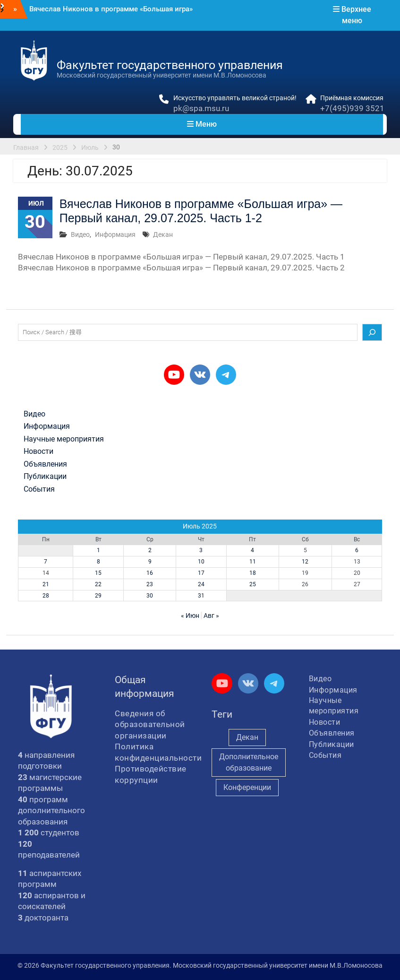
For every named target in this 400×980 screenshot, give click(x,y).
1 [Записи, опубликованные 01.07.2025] (98, 550)
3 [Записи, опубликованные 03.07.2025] (201, 550)
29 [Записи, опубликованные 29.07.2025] (98, 596)
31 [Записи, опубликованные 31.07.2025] (201, 596)
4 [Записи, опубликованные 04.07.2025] (252, 550)
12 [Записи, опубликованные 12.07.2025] (305, 562)
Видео (80, 234)
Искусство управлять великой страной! (235, 98)
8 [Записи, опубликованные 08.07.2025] (98, 562)
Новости (38, 451)
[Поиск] (372, 332)
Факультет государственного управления (170, 65)
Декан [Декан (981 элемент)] (247, 737)
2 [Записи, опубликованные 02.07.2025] (150, 550)
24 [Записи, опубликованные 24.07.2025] (201, 584)
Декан (163, 234)
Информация (115, 234)
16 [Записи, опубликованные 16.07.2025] (150, 573)
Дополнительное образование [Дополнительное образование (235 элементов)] (249, 762)
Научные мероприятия (64, 439)
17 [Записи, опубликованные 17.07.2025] (201, 573)
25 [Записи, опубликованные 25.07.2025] (253, 584)
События (39, 489)
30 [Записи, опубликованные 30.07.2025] (150, 596)
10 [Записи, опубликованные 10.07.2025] (201, 562)
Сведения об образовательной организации (150, 724)
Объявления (45, 464)
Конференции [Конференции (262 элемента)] (247, 787)
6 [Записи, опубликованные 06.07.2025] (357, 550)
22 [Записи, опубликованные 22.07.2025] (98, 584)
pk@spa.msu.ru (201, 108)
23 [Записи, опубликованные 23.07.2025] (150, 584)
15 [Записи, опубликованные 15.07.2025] (98, 573)
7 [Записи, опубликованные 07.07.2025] (46, 562)
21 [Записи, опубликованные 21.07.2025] (46, 584)
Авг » (211, 616)
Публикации (45, 477)
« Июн (190, 616)
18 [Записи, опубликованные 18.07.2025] (253, 573)
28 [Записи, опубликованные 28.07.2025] (46, 596)
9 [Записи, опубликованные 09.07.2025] (150, 562)
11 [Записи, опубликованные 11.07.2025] (253, 562)
